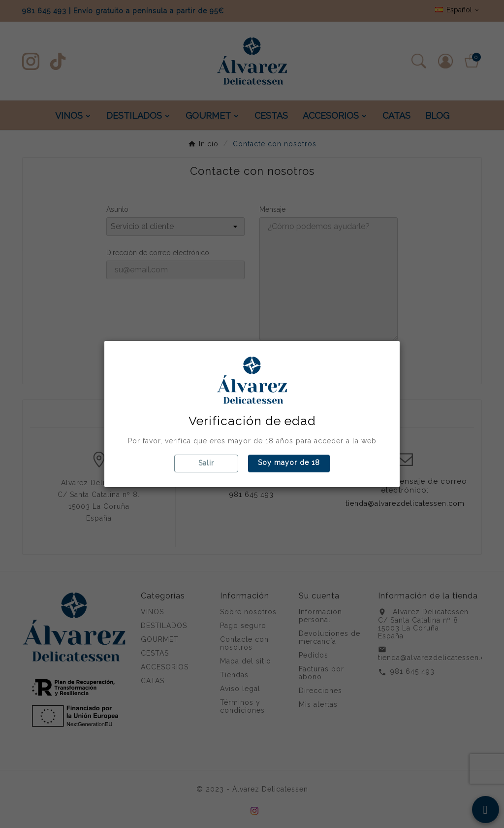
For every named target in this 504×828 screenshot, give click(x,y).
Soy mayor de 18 (289, 463)
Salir (206, 463)
